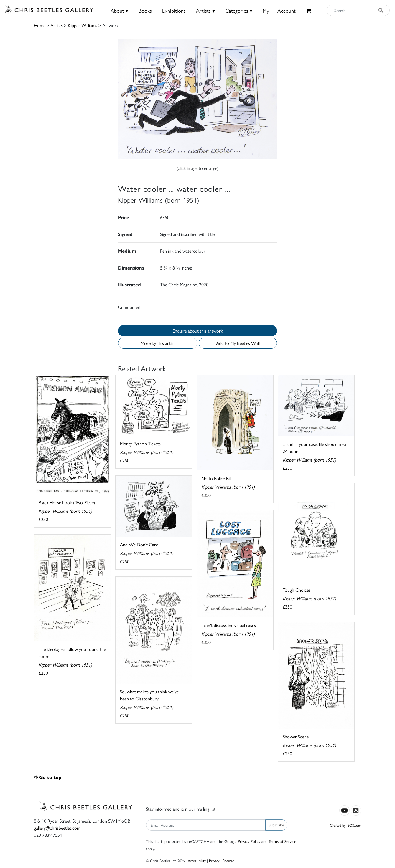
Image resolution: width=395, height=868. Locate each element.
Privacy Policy (249, 841)
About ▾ (119, 10)
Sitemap (229, 860)
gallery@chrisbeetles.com (57, 828)
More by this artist (158, 343)
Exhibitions (174, 10)
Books (145, 10)
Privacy (214, 860)
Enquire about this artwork (198, 331)
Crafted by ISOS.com (345, 825)
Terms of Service (282, 841)
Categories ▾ (239, 10)
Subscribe (276, 825)
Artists (57, 25)
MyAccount (279, 10)
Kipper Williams (83, 25)
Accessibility (197, 860)
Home (40, 25)
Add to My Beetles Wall (238, 343)
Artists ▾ (205, 10)
